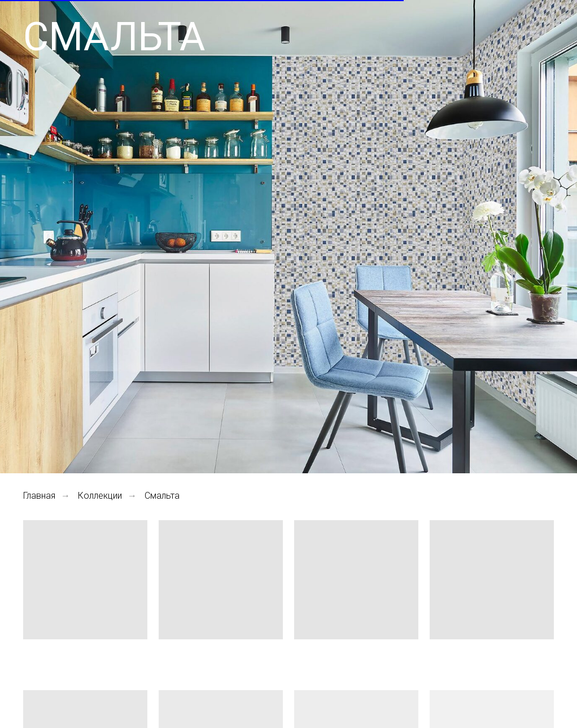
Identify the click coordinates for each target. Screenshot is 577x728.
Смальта (162, 496)
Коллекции (100, 496)
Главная (39, 496)
